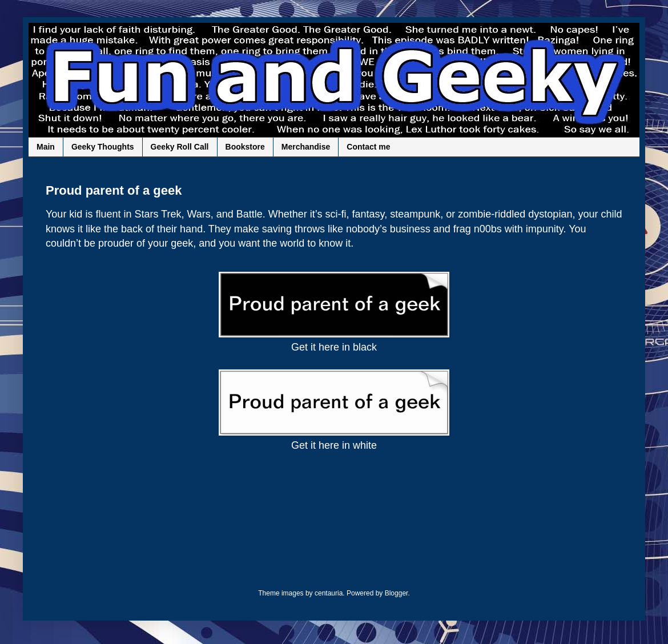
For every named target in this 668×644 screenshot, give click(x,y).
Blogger (397, 593)
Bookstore (245, 147)
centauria (329, 593)
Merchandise (306, 147)
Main (46, 147)
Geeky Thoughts (103, 147)
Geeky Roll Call (180, 147)
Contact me (368, 147)
